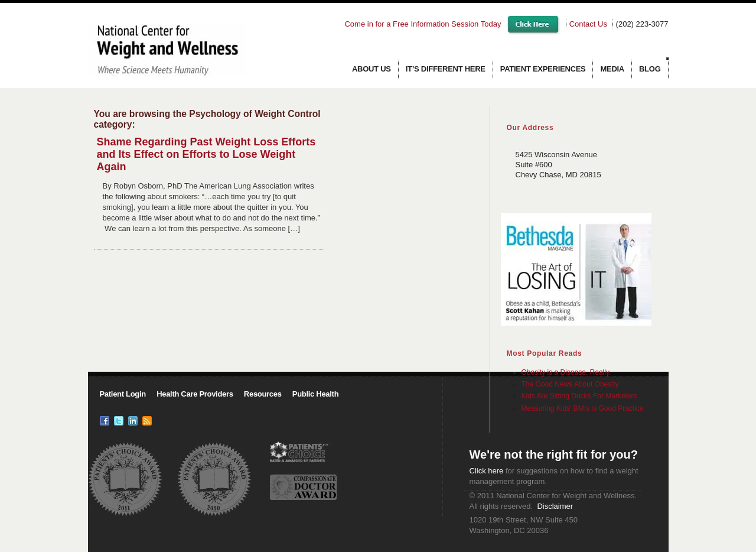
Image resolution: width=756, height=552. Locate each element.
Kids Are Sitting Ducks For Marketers (579, 396)
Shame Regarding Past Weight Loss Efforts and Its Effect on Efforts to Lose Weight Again (206, 154)
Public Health (315, 394)
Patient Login (123, 394)
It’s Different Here (446, 69)
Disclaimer (555, 506)
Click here (487, 471)
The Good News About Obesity (570, 384)
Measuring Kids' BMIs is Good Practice (583, 408)
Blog (650, 69)
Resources (263, 394)
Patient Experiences (543, 69)
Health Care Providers (195, 394)
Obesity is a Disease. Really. (566, 372)
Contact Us (588, 24)
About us (372, 69)
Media (612, 69)
